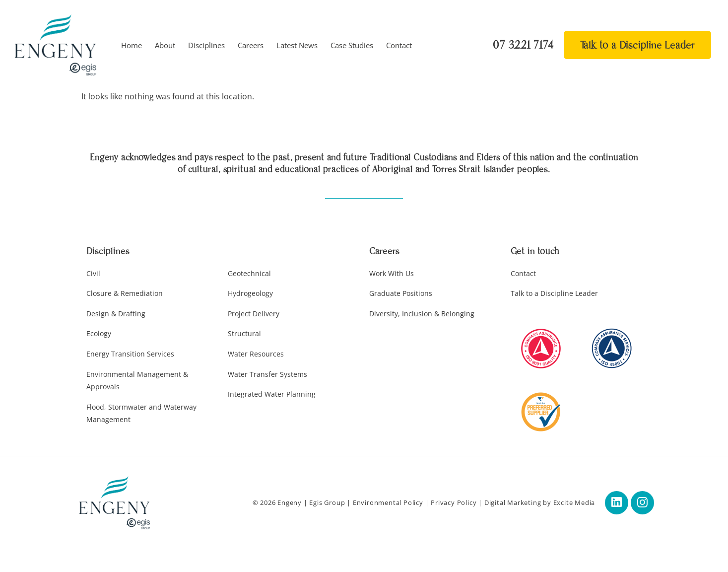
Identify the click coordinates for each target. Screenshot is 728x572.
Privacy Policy (451, 503)
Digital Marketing (510, 503)
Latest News (297, 45)
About (165, 45)
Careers (251, 45)
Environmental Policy (385, 503)
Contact (399, 45)
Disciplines (206, 45)
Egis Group (325, 503)
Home (132, 45)
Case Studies (352, 45)
